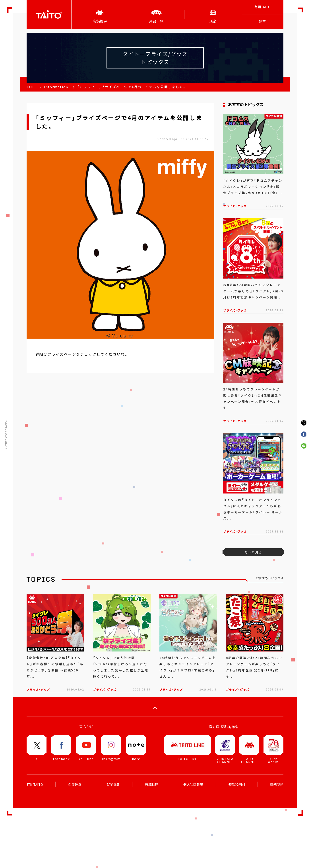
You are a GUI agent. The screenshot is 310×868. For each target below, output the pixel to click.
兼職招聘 (152, 784)
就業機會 (113, 784)
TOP (31, 87)
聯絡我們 (277, 784)
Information (56, 87)
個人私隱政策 (193, 784)
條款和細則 (237, 784)
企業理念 (75, 784)
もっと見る (253, 552)
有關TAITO (262, 7)
